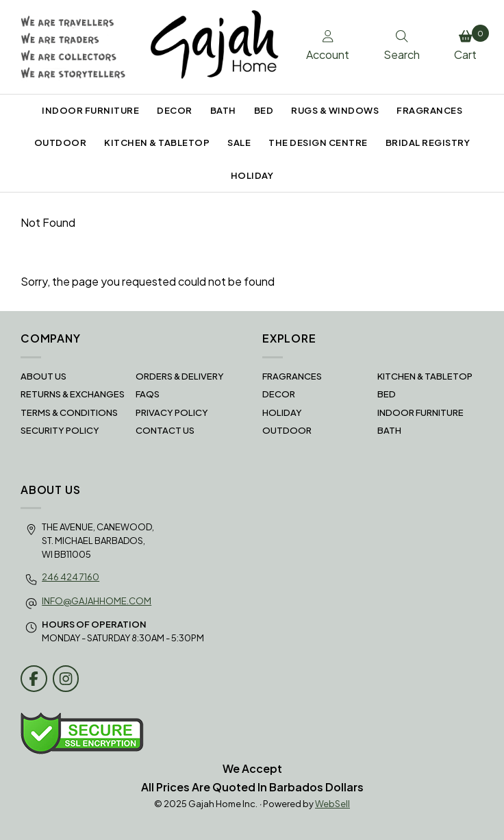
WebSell (332, 804)
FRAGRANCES (429, 110)
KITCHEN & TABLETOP (157, 143)
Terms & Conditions (69, 412)
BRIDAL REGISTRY (428, 143)
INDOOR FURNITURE (90, 110)
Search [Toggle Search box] (402, 46)
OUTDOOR (61, 143)
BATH (223, 110)
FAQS (148, 394)
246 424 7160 (71, 577)
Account (328, 46)
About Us (43, 376)
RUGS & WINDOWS (335, 110)
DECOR (175, 110)
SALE (239, 143)
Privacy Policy (172, 412)
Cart (469, 43)
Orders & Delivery (180, 376)
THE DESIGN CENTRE (318, 143)
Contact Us (165, 430)
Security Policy (60, 430)
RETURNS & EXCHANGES (73, 394)
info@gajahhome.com (97, 601)
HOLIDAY (252, 175)
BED (264, 110)
